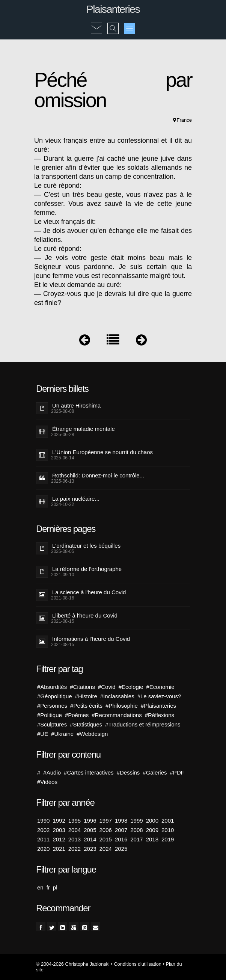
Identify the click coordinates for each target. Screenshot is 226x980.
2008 (136, 830)
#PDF (177, 772)
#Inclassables (117, 696)
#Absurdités (52, 687)
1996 (90, 821)
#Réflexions (160, 715)
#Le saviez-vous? (159, 696)
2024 (106, 849)
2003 (59, 830)
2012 (59, 839)
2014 (90, 839)
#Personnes (52, 706)
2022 (75, 849)
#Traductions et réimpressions (143, 724)
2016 (121, 839)
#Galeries (155, 772)
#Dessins (128, 772)
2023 (90, 849)
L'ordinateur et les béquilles (86, 546)
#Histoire (86, 696)
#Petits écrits (86, 706)
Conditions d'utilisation (137, 964)
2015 (106, 839)
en (40, 887)
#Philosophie (122, 706)
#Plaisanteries (158, 706)
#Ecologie (131, 687)
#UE (43, 734)
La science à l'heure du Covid (89, 592)
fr (48, 887)
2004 (75, 830)
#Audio (52, 772)
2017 (136, 839)
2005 (90, 830)
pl (55, 887)
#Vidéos (47, 782)
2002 (43, 830)
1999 (136, 821)
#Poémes (77, 715)
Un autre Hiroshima (76, 405)
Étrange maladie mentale (84, 429)
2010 (168, 830)
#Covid (107, 687)
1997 (106, 821)
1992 (59, 821)
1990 (43, 821)
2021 (59, 849)
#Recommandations (117, 715)
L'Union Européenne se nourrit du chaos (102, 452)
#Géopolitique (55, 696)
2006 (106, 830)
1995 (75, 821)
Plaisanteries (113, 9)
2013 (75, 839)
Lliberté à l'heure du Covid (85, 615)
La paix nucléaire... (76, 499)
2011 (43, 839)
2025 (121, 849)
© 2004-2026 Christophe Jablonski (73, 964)
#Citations (82, 687)
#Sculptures (52, 724)
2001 (168, 821)
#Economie (160, 687)
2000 (152, 821)
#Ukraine (62, 734)
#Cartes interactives (89, 772)
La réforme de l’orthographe (87, 569)
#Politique (50, 715)
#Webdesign (92, 734)
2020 (43, 849)
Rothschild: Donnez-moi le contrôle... (98, 475)
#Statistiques (86, 724)
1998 (121, 821)
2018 (152, 839)
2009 (152, 830)
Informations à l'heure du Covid (91, 639)
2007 (121, 830)
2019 (168, 839)
